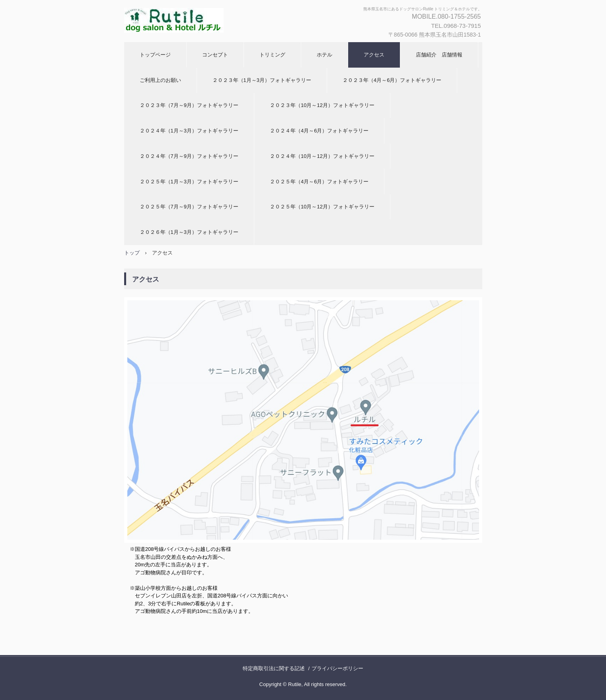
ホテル (324, 55)
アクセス (374, 55)
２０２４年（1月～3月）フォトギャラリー (189, 131)
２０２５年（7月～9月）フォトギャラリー (189, 207)
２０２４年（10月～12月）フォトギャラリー (322, 156)
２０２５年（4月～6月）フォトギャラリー (319, 182)
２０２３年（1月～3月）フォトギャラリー (262, 80)
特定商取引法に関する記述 (274, 668)
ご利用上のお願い (160, 80)
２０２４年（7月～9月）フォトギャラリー (189, 156)
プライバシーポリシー (337, 668)
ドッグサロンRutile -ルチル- (218, 21)
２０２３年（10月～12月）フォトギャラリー (322, 105)
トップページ (155, 55)
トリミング (272, 55)
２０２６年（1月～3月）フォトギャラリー (189, 232)
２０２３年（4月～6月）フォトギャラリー (392, 80)
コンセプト (215, 55)
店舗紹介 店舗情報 (439, 55)
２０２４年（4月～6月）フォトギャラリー (319, 131)
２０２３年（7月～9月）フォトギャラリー (189, 105)
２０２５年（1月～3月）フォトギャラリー (189, 182)
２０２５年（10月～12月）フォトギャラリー (322, 207)
